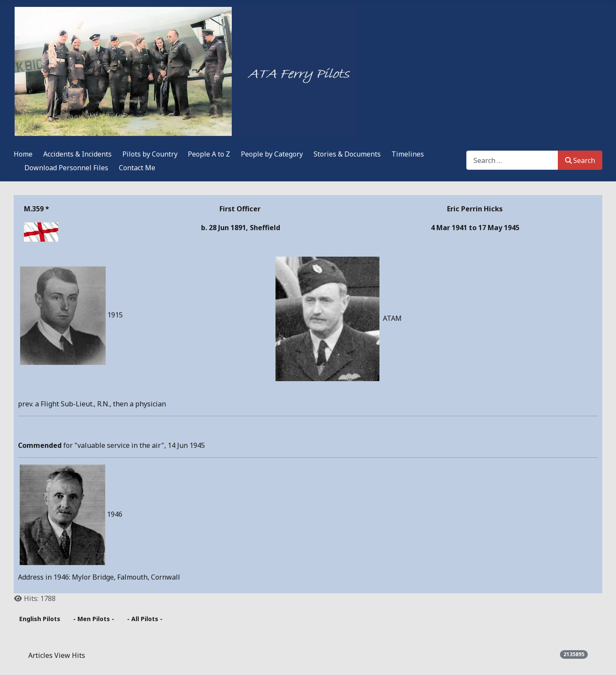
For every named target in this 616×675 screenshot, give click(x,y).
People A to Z (209, 154)
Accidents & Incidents (77, 154)
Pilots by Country (150, 154)
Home (23, 154)
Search (580, 160)
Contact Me (137, 168)
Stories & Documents (347, 154)
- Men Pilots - (94, 619)
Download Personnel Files (66, 168)
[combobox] (512, 160)
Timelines (408, 154)
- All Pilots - (145, 619)
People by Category (272, 154)
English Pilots (40, 619)
